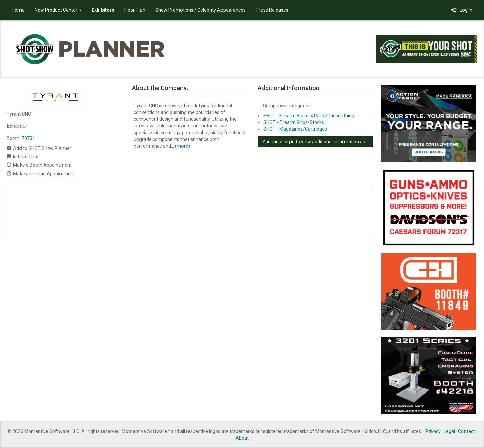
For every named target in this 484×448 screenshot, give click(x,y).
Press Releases (272, 10)
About (242, 438)
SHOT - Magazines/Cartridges (295, 129)
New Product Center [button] (58, 10)
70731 (28, 138)
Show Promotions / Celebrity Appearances (200, 10)
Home (18, 10)
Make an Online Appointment (44, 174)
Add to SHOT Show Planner (42, 148)
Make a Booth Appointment (42, 165)
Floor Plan (135, 10)
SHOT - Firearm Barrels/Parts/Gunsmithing (309, 116)
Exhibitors (103, 10)
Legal (449, 431)
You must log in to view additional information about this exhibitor (318, 142)
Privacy (433, 431)
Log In (462, 10)
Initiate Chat (26, 157)
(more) (183, 146)
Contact (467, 431)
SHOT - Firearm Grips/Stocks (294, 122)
